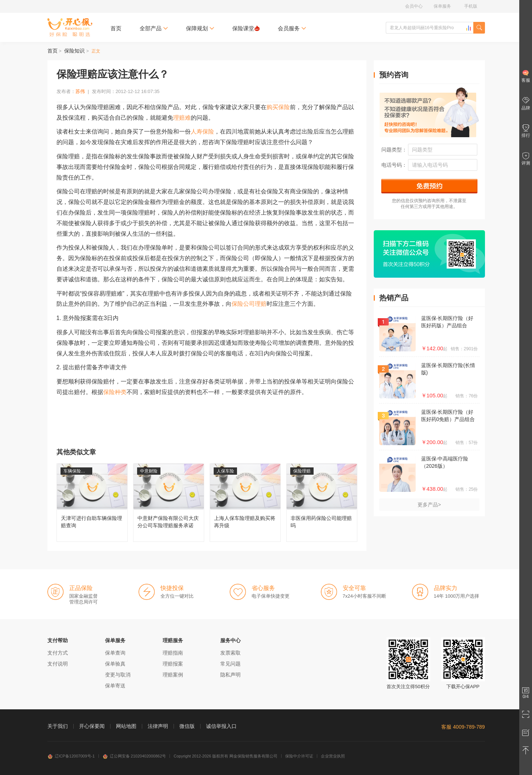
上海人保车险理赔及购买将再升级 (245, 503)
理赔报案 (173, 664)
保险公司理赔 (249, 304)
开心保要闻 (92, 726)
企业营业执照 (333, 756)
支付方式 (58, 653)
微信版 (187, 726)
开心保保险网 (70, 27)
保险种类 (115, 392)
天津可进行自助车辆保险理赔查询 (92, 503)
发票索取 (230, 653)
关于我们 (58, 726)
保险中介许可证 (299, 756)
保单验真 (115, 664)
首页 (116, 28)
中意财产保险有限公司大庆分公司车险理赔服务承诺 (169, 503)
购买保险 (278, 107)
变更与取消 (118, 675)
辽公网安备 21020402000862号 (134, 756)
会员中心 (414, 6)
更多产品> (429, 505)
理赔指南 (173, 653)
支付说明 (58, 664)
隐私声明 (230, 675)
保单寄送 (115, 686)
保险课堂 (246, 28)
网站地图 (126, 726)
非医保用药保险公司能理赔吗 (322, 503)
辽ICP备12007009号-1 (71, 756)
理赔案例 (173, 675)
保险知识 (74, 51)
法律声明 (158, 726)
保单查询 (115, 653)
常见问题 (230, 664)
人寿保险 (202, 132)
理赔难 (182, 118)
